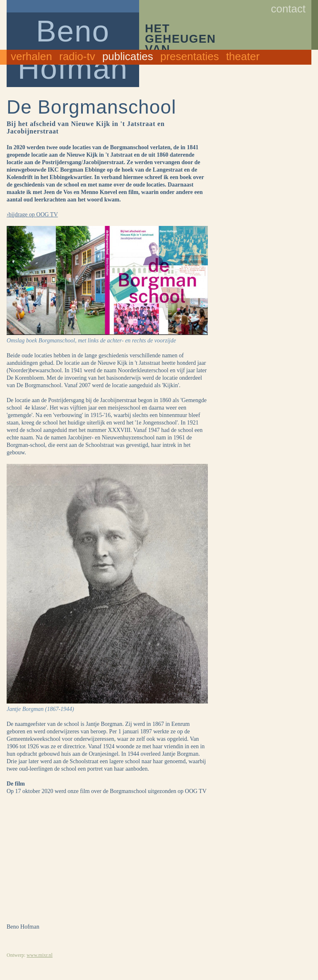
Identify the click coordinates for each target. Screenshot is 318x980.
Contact (288, 9)
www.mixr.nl (40, 955)
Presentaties (190, 56)
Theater (243, 56)
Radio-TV (77, 56)
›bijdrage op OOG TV (32, 215)
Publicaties (128, 56)
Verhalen (31, 56)
